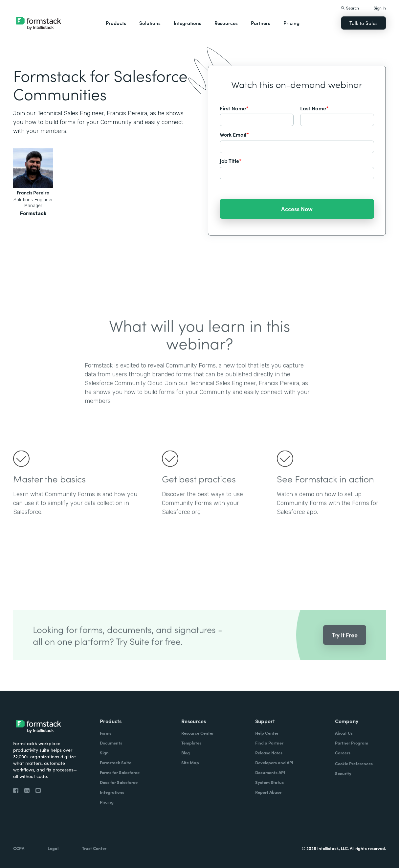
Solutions (150, 23)
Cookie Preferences (354, 763)
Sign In (380, 8)
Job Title (231, 161)
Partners (261, 23)
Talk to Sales (364, 23)
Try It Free (345, 645)
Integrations (188, 23)
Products (116, 23)
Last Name (314, 108)
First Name (234, 108)
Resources (226, 23)
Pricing (291, 23)
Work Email (234, 134)
